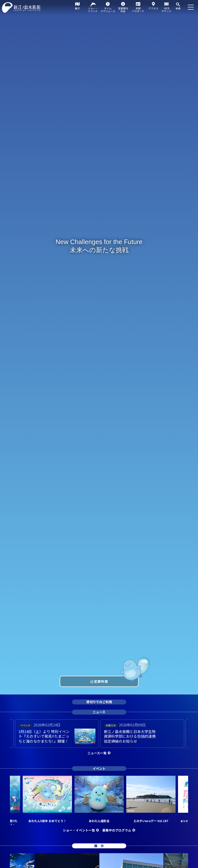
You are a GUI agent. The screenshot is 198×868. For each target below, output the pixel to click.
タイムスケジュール (108, 10)
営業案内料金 (123, 10)
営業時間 (101, 681)
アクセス (153, 8)
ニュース (99, 712)
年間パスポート (138, 10)
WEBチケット (166, 10)
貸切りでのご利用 (99, 702)
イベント (99, 768)
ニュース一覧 (97, 753)
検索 (178, 8)
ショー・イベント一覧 (79, 830)
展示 (77, 8)
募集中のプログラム (117, 830)
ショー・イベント (93, 10)
